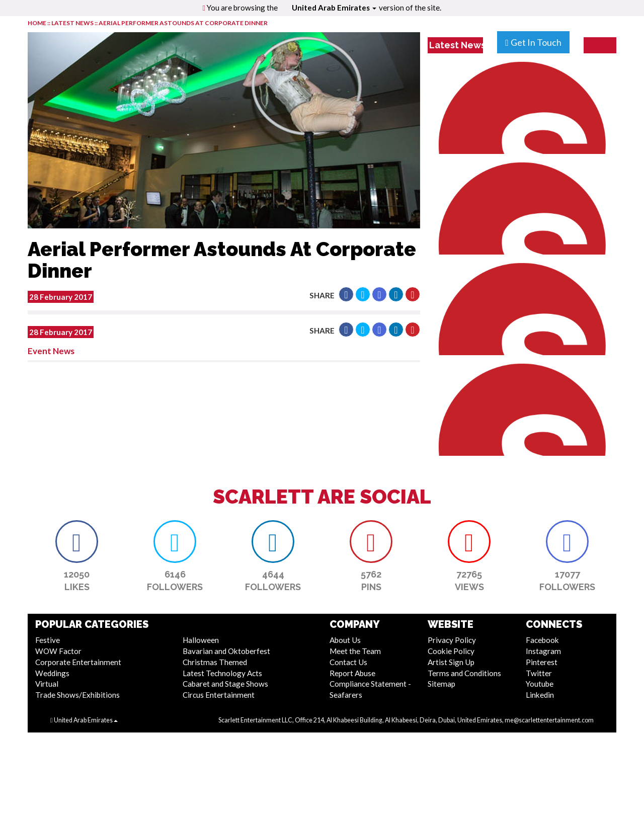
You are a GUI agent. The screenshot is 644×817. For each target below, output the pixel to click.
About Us (345, 640)
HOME (37, 23)
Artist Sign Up (451, 662)
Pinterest (542, 662)
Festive (48, 640)
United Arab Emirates (334, 8)
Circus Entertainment (219, 695)
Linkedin (540, 695)
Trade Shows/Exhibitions (77, 695)
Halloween (201, 640)
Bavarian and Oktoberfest (226, 651)
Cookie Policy (451, 651)
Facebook (542, 640)
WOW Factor (58, 651)
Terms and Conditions (464, 673)
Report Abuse (352, 673)
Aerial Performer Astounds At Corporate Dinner (183, 23)
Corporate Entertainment (78, 662)
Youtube (540, 684)
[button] (346, 294)
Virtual (47, 684)
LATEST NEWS (73, 23)
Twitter (539, 673)
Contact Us (348, 662)
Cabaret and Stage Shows (225, 684)
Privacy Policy (452, 640)
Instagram (543, 651)
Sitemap (441, 684)
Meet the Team (355, 651)
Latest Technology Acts (222, 673)
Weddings (52, 673)
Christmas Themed (215, 662)
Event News (51, 351)
